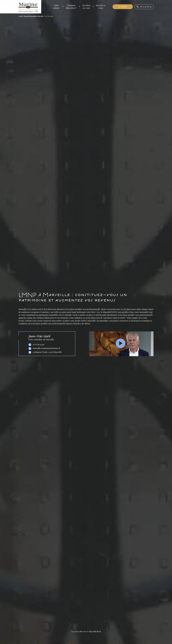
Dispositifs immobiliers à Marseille (34, 16)
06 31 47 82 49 (144, 7)
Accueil (21, 16)
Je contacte (123, 7)
